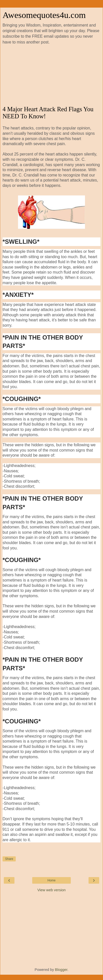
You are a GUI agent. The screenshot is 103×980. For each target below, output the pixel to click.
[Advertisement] (52, 75)
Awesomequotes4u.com (44, 15)
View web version (52, 890)
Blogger (61, 970)
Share (9, 859)
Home (52, 880)
